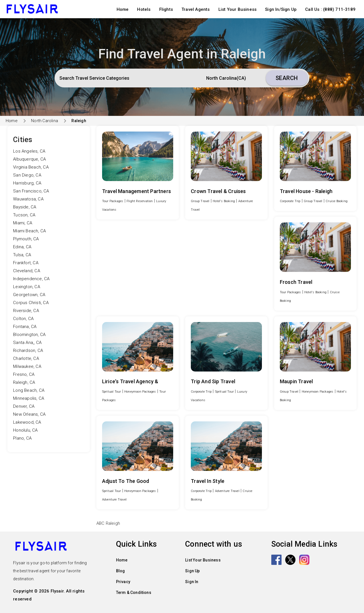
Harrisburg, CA (27, 183)
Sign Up (192, 571)
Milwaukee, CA (27, 366)
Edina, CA (22, 247)
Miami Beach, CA (29, 231)
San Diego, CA (27, 175)
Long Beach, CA (29, 390)
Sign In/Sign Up (281, 9)
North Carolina (45, 121)
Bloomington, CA (29, 335)
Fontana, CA (25, 327)
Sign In (192, 582)
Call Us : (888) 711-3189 (330, 9)
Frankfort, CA (26, 263)
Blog (121, 571)
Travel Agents (196, 9)
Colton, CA (23, 319)
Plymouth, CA (26, 239)
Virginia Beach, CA (31, 167)
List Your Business (238, 9)
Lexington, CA (27, 287)
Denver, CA (24, 406)
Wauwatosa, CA (28, 199)
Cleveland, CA (27, 271)
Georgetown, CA (29, 295)
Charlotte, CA (26, 358)
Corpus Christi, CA (31, 303)
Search (287, 78)
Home (123, 9)
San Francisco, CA (31, 191)
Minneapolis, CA (29, 398)
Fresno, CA (24, 374)
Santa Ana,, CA (27, 343)
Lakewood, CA (27, 422)
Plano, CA (22, 438)
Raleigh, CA (24, 382)
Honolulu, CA (25, 430)
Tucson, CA (24, 215)
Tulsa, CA (22, 255)
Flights (166, 9)
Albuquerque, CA (29, 159)
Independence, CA (31, 279)
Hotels (144, 9)
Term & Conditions (134, 593)
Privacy (123, 582)
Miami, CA (23, 223)
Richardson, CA (28, 350)
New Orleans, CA (29, 414)
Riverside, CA (26, 311)
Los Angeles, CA (29, 151)
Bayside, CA (25, 207)
